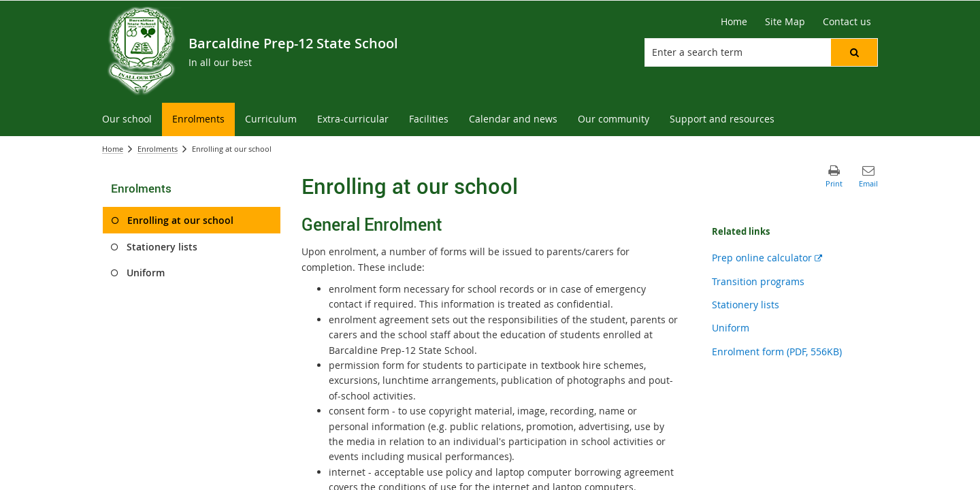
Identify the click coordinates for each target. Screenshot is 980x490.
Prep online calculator (767, 258)
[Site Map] (785, 22)
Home (113, 149)
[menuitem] (127, 119)
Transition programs (758, 281)
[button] (854, 52)
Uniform (731, 328)
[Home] (734, 22)
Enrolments (158, 149)
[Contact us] (847, 22)
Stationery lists (746, 305)
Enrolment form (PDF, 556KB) (777, 352)
